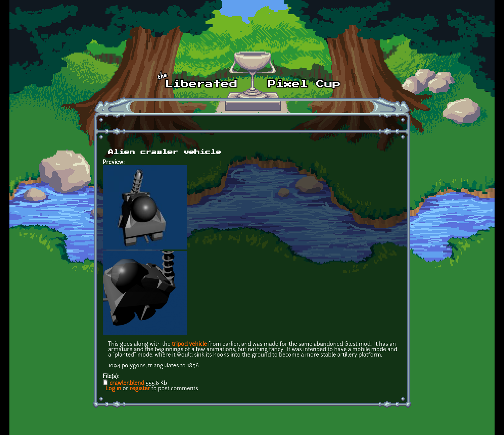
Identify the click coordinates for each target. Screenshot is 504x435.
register (140, 389)
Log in (113, 389)
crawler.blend (127, 383)
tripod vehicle (189, 344)
